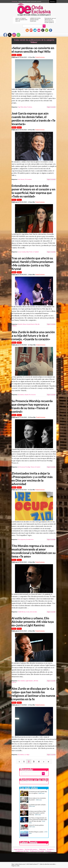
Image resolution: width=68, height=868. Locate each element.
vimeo (47, 30)
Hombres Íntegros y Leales (36, 832)
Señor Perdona (28, 107)
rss (27, 30)
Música (14, 55)
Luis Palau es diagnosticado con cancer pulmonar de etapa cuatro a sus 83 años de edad (38, 820)
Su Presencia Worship (24, 467)
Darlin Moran (22, 612)
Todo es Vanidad (34, 252)
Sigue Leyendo (51, 107)
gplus (43, 30)
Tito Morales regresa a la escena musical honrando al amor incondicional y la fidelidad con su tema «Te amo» (34, 551)
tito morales (34, 612)
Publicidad (42, 849)
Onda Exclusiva (40, 57)
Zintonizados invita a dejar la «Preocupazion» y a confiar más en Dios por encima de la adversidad (32, 479)
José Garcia (21, 179)
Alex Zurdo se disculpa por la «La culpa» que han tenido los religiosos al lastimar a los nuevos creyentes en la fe (33, 694)
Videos (19, 55)
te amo (28, 612)
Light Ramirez (29, 681)
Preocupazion (22, 539)
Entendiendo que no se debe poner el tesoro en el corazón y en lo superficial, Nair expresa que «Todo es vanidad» (33, 191)
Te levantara (28, 179)
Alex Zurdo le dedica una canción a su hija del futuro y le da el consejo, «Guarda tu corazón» (33, 336)
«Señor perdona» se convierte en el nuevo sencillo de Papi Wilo (33, 50)
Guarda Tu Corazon (30, 395)
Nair (28, 252)
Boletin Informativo (31, 849)
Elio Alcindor (21, 681)
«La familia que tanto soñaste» (37, 805)
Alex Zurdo (21, 395)
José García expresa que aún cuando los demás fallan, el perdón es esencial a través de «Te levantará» (33, 119)
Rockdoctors (30, 539)
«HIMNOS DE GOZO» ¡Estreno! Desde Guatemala (35, 20)
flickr (39, 30)
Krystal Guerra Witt (32, 324)
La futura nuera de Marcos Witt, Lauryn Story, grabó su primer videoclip (37, 813)
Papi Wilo (20, 107)
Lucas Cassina (22, 252)
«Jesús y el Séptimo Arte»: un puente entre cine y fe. (21, 20)
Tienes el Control (35, 467)
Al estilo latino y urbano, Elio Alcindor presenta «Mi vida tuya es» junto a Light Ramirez (33, 622)
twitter (35, 30)
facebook (51, 30)
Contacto (48, 851)
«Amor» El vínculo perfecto (36, 825)
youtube (31, 30)
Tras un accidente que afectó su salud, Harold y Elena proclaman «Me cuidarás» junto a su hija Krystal (32, 263)
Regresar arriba (15, 866)
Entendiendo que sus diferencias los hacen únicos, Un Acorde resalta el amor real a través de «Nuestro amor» (50, 22)
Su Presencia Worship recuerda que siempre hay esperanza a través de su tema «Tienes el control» (32, 406)
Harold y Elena (22, 324)
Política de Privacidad (37, 851)
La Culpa (27, 755)
